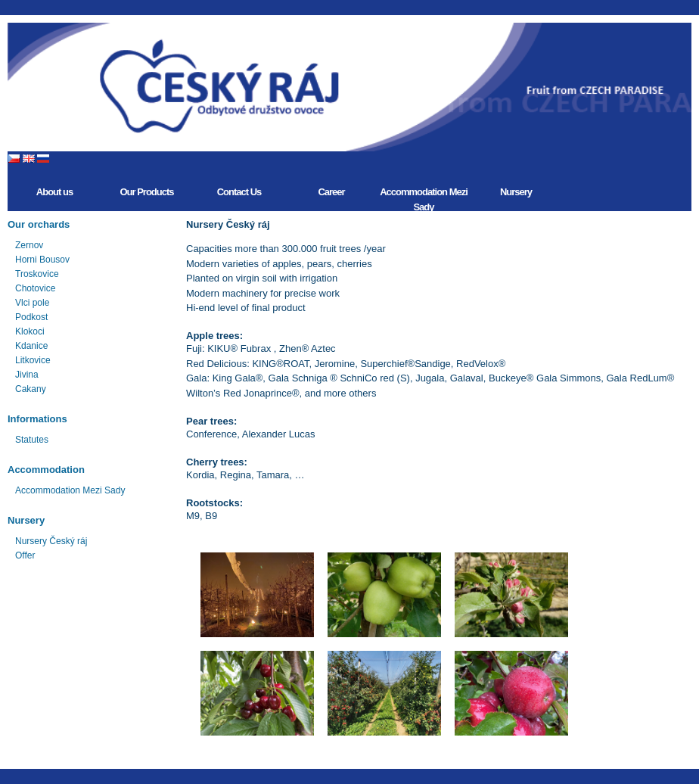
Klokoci (30, 331)
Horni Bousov (42, 260)
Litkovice (33, 360)
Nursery (516, 192)
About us (54, 192)
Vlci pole (32, 303)
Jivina (27, 375)
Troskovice (37, 274)
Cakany (31, 389)
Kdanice (31, 346)
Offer (25, 555)
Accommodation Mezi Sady (424, 199)
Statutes (32, 440)
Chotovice (35, 288)
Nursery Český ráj (51, 541)
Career (331, 192)
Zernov (29, 245)
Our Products (146, 192)
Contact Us (239, 192)
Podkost (31, 317)
